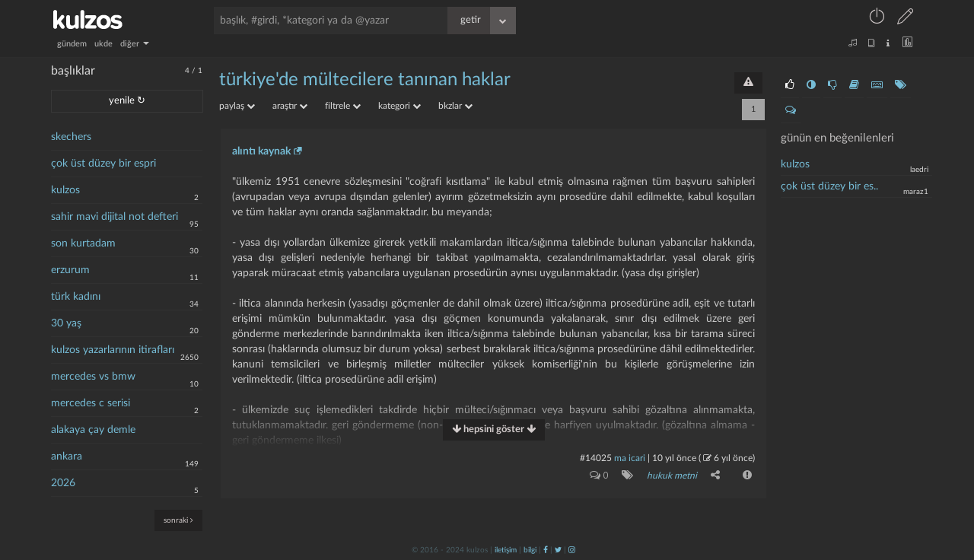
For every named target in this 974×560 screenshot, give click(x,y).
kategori (399, 106)
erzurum (70, 270)
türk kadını (76, 297)
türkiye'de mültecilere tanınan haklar (365, 80)
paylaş (237, 106)
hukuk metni (672, 476)
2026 (63, 483)
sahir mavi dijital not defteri (115, 217)
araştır (290, 106)
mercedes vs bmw (93, 377)
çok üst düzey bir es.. (829, 186)
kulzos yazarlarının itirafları (113, 350)
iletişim (506, 550)
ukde (103, 44)
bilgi (530, 550)
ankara (67, 457)
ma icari (630, 458)
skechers (71, 137)
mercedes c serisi (91, 403)
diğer (135, 44)
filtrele (343, 106)
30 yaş (66, 323)
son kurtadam (83, 243)
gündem (72, 44)
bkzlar (455, 106)
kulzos (65, 190)
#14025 (596, 458)
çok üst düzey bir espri (103, 164)
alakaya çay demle (93, 430)
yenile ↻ (127, 101)
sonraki (178, 520)
